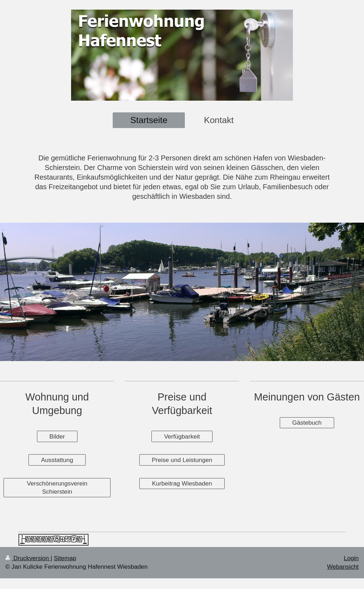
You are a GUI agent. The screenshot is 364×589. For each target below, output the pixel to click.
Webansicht (343, 567)
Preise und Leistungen (182, 460)
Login (351, 558)
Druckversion (28, 558)
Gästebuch (307, 423)
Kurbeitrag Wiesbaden (182, 484)
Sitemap (65, 558)
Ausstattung (57, 460)
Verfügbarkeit (182, 437)
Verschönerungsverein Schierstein (57, 488)
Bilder (57, 437)
